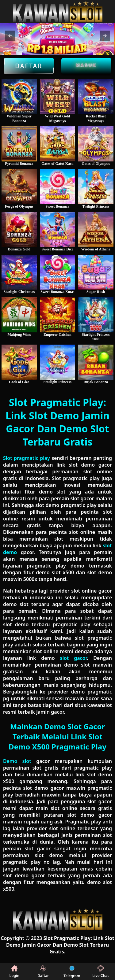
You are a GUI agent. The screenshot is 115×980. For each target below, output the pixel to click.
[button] (10, 36)
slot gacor (73, 658)
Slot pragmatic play (27, 458)
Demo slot (17, 761)
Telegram (72, 972)
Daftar (29, 66)
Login (15, 972)
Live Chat (101, 972)
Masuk (86, 65)
